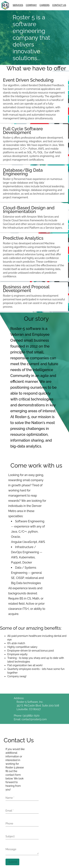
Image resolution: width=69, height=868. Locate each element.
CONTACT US (59, 5)
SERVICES (18, 5)
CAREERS (45, 5)
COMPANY (31, 5)
